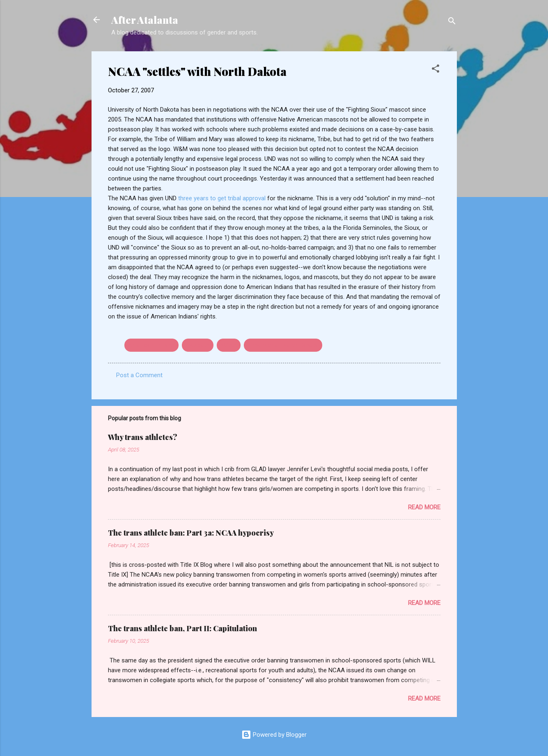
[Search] (452, 22)
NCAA (229, 345)
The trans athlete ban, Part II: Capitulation (182, 628)
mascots (198, 345)
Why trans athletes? (143, 437)
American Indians (151, 345)
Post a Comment (139, 375)
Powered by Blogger (274, 735)
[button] (436, 70)
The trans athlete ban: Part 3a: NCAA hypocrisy (191, 533)
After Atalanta (145, 20)
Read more (424, 507)
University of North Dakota (283, 345)
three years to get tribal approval (223, 198)
